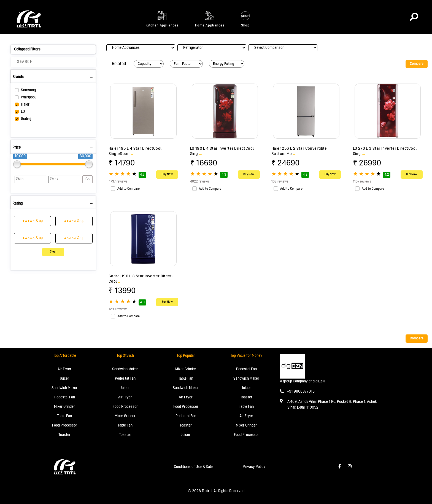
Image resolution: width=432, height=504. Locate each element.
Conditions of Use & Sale (193, 467)
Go (87, 179)
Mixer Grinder (64, 407)
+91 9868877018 (297, 392)
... (131, 154)
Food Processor (65, 426)
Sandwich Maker (64, 388)
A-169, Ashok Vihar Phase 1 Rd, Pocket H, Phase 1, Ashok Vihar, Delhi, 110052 (332, 405)
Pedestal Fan (65, 397)
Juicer (64, 379)
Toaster (64, 435)
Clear (53, 252)
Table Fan (64, 416)
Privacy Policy (254, 467)
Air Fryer (64, 369)
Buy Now (167, 174)
